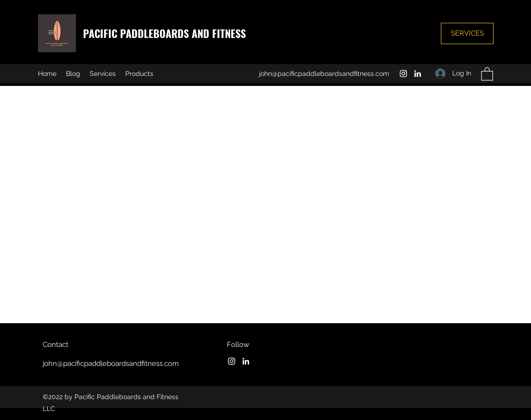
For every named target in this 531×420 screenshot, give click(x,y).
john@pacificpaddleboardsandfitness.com (324, 74)
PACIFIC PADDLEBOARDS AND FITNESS (166, 33)
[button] (487, 74)
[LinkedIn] (418, 74)
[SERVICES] (467, 33)
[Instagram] (403, 74)
